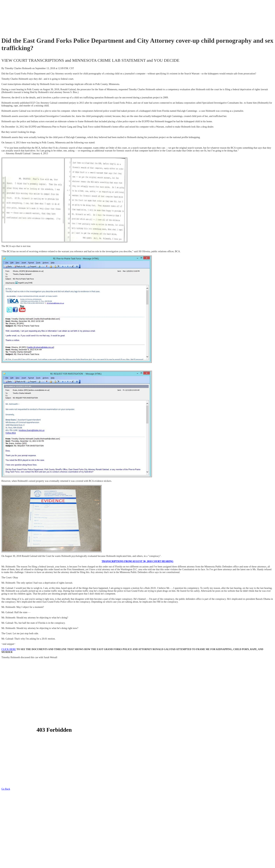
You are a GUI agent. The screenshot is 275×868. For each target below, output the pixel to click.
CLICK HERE (9, 649)
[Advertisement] (65, 18)
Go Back (6, 789)
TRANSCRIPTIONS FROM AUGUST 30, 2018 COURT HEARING (138, 561)
